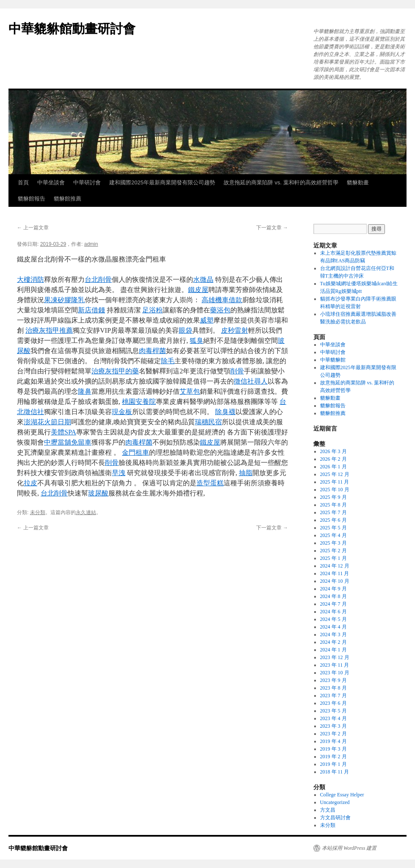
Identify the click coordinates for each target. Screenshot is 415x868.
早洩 (119, 473)
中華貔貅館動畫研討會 (72, 29)
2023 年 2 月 (333, 734)
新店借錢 (91, 310)
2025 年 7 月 (333, 512)
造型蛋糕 (210, 483)
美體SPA (64, 432)
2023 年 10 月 (335, 673)
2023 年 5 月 (333, 711)
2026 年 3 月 (333, 451)
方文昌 (328, 810)
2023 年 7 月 (333, 696)
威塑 (207, 320)
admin (91, 244)
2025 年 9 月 (333, 497)
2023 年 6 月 (333, 703)
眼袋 (185, 330)
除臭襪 (225, 412)
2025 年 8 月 (333, 505)
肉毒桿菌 (152, 351)
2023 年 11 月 (335, 665)
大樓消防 (30, 280)
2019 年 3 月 (333, 749)
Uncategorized (335, 802)
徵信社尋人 (251, 381)
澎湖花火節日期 (47, 422)
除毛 (168, 361)
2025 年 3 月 (333, 543)
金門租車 (136, 452)
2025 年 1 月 (333, 558)
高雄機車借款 (222, 300)
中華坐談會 (51, 182)
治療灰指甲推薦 (49, 330)
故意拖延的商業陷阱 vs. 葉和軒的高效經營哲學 (281, 182)
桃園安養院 (139, 402)
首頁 (23, 182)
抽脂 (246, 473)
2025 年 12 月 (335, 474)
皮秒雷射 (235, 330)
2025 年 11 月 (335, 482)
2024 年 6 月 (333, 612)
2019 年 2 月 (333, 757)
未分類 (38, 512)
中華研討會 (87, 182)
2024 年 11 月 (335, 573)
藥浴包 (220, 310)
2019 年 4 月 (333, 741)
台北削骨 (98, 280)
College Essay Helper (342, 795)
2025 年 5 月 (333, 528)
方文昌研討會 (335, 818)
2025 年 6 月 (333, 520)
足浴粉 (152, 310)
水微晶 (203, 280)
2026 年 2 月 (333, 459)
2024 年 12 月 (335, 566)
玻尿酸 (98, 493)
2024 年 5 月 (333, 619)
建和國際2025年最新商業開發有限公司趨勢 (162, 182)
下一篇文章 (272, 228)
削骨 (237, 371)
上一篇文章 (33, 228)
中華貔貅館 (333, 360)
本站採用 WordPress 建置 (349, 848)
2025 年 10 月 (335, 490)
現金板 (122, 412)
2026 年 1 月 (333, 467)
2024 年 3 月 (333, 634)
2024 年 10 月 (335, 581)
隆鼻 (85, 391)
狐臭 (196, 341)
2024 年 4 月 (333, 627)
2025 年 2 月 (333, 551)
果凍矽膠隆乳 (64, 300)
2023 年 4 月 (333, 718)
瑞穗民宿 (208, 422)
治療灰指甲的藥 (115, 371)
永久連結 (86, 512)
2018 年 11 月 (335, 772)
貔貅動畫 (358, 182)
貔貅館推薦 (68, 199)
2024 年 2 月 (333, 642)
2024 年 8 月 (333, 596)
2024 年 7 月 (333, 604)
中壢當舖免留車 (68, 442)
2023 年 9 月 (333, 680)
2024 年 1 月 (333, 650)
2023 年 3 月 (333, 726)
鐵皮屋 (198, 290)
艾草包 (190, 391)
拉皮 (30, 483)
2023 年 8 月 (333, 688)
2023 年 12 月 (335, 657)
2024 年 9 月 (333, 589)
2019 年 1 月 (333, 764)
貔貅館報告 (32, 199)
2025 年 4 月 (333, 535)
